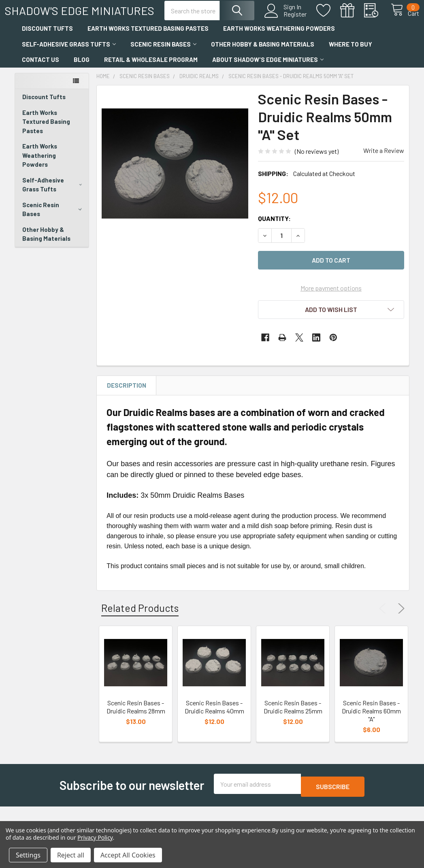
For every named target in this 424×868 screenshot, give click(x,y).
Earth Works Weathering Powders (279, 49)
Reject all (71, 855)
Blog (82, 81)
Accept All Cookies (128, 855)
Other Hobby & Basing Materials (263, 65)
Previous (384, 630)
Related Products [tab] (140, 629)
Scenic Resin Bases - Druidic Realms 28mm (136, 728)
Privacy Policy (95, 837)
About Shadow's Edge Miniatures (268, 81)
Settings (28, 855)
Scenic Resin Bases (163, 65)
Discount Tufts (47, 49)
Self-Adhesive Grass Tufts (69, 65)
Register (286, 26)
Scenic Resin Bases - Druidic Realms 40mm (214, 728)
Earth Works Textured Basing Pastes (148, 49)
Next (400, 630)
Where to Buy (350, 65)
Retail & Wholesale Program (151, 81)
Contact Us (40, 81)
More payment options (331, 309)
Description (127, 406)
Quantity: (274, 239)
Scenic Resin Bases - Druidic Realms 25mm (293, 728)
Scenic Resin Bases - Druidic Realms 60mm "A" (371, 732)
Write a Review (384, 171)
